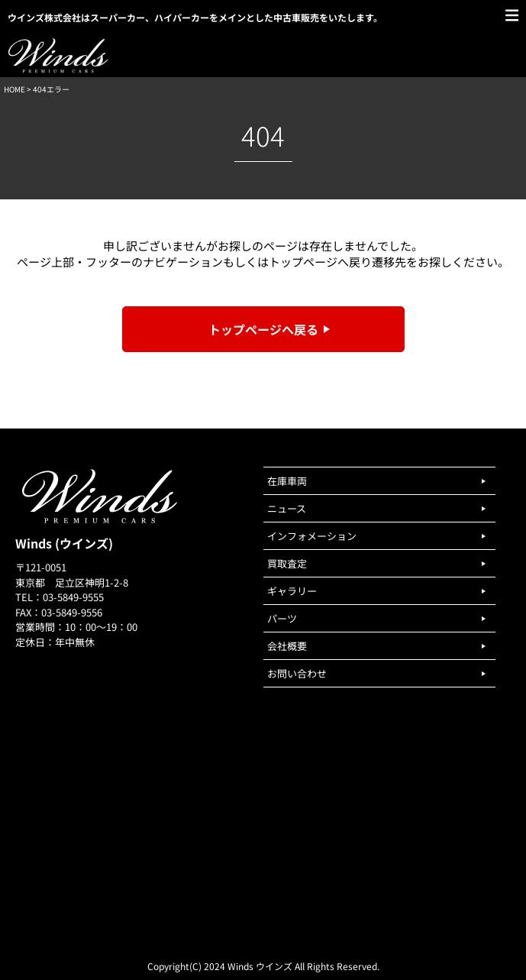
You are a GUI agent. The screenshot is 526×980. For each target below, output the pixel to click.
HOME (15, 89)
